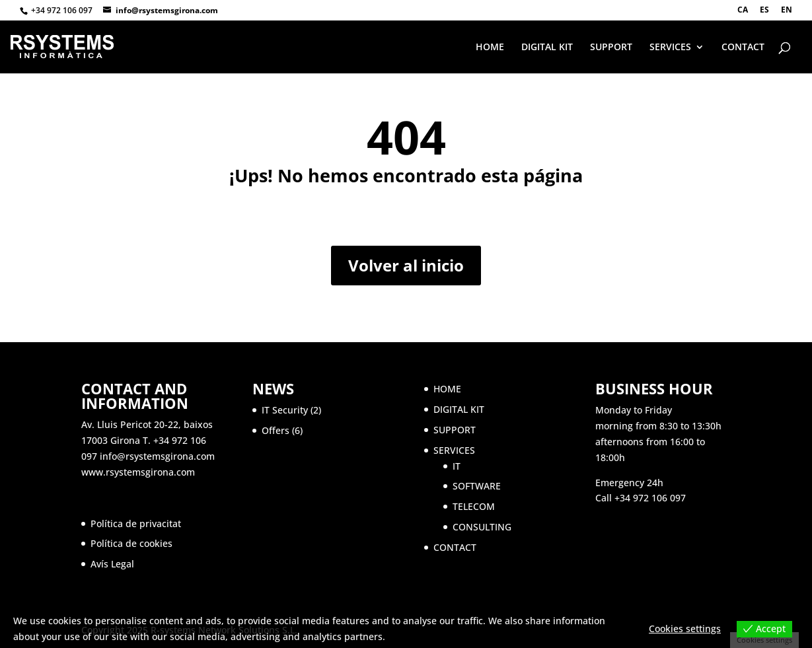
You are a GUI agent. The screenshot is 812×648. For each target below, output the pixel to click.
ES (764, 11)
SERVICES (670, 48)
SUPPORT (611, 48)
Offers (276, 430)
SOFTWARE (477, 486)
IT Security (285, 410)
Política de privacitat (136, 523)
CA (743, 11)
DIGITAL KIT (547, 48)
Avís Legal (112, 564)
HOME (490, 48)
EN (787, 11)
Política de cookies (131, 543)
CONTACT (743, 48)
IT (457, 466)
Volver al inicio (406, 265)
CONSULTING (482, 527)
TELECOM (474, 506)
